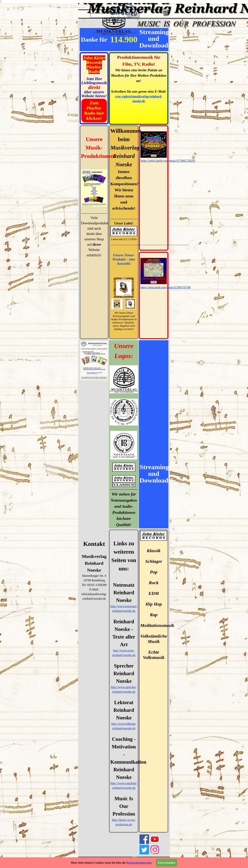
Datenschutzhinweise (139, 863)
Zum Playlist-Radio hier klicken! (94, 111)
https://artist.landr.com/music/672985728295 (168, 161)
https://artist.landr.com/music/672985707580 (166, 287)
